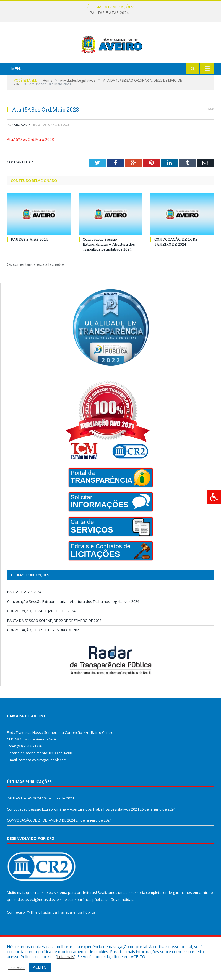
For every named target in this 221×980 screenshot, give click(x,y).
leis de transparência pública (80, 920)
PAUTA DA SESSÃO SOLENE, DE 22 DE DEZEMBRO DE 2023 (54, 641)
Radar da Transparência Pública (68, 933)
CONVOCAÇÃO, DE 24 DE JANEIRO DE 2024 (176, 263)
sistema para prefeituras (75, 913)
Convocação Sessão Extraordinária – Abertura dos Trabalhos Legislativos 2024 (109, 265)
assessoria (136, 913)
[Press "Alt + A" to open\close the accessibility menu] (214, 497)
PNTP (30, 933)
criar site (41, 913)
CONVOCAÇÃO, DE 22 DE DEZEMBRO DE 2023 (44, 651)
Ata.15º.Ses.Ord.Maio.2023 (30, 160)
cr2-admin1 (23, 145)
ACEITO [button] (40, 967)
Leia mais (66, 956)
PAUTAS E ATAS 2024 (109, 13)
